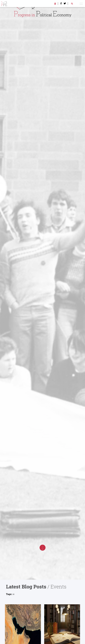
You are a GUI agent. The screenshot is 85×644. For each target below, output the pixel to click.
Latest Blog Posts (26, 587)
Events (58, 587)
